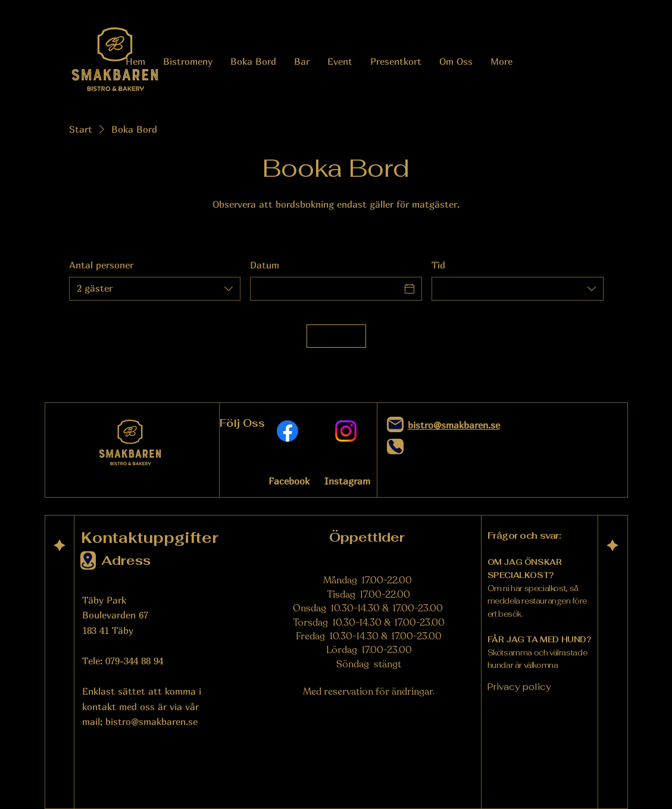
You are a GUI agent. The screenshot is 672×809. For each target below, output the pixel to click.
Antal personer (101, 265)
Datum (265, 265)
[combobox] (155, 289)
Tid (438, 265)
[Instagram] (346, 431)
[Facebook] (287, 431)
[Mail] (395, 424)
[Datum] (325, 289)
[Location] (88, 560)
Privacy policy (519, 687)
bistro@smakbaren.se (151, 721)
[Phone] (395, 446)
